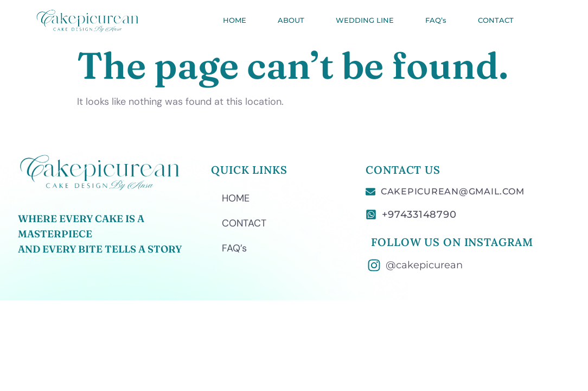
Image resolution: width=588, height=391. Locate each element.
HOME (235, 20)
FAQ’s (436, 20)
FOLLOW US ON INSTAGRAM (452, 242)
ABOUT (291, 20)
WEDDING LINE (365, 20)
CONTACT (496, 20)
